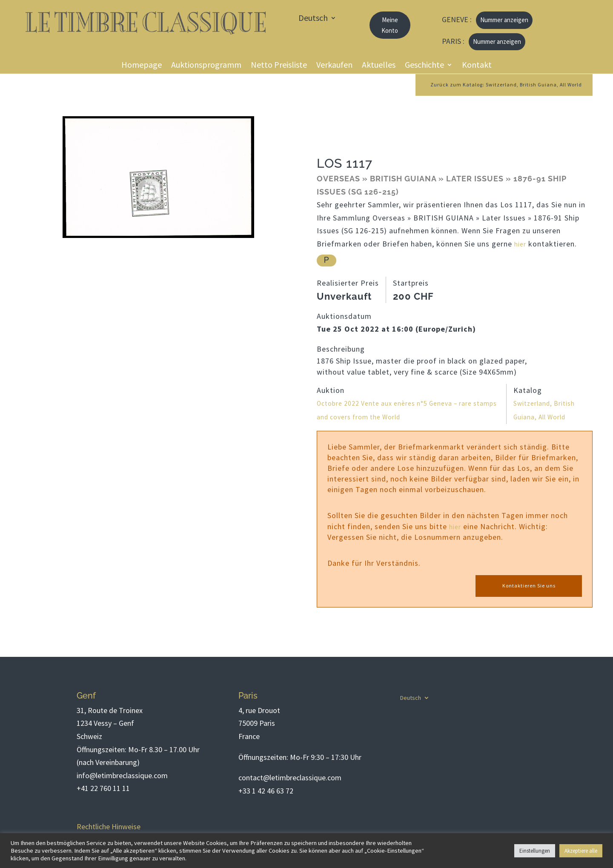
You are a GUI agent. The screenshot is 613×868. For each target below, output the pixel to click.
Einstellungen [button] (535, 851)
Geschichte (424, 66)
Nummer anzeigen (504, 20)
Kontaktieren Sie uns (529, 586)
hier (521, 245)
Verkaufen (334, 66)
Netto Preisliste (279, 66)
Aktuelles (379, 66)
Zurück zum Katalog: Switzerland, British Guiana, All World (494, 85)
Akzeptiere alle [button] (581, 851)
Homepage (142, 66)
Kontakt (477, 66)
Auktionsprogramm (206, 66)
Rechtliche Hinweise (109, 826)
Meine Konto (390, 25)
